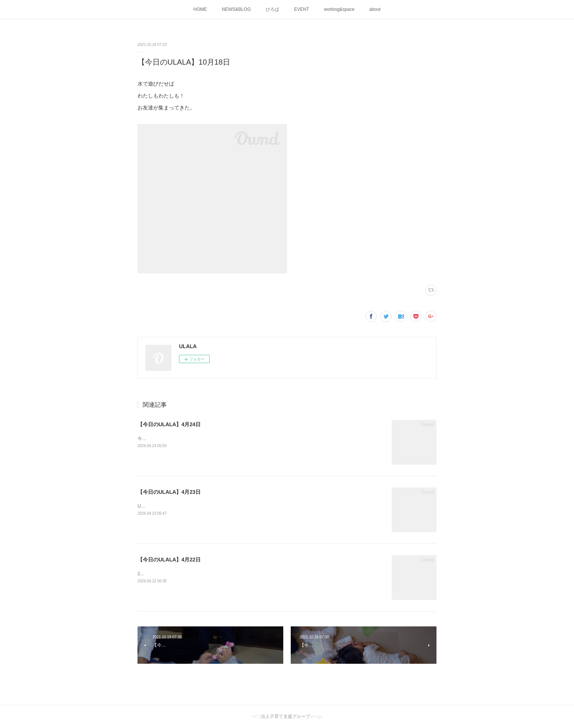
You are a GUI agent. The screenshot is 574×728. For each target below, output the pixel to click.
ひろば (272, 9)
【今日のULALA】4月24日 (169, 424)
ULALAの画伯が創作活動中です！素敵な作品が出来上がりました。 (205, 506)
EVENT (302, 9)
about (375, 9)
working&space (339, 9)
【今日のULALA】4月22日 (169, 560)
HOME (200, 9)
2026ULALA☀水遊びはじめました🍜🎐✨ (180, 574)
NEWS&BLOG (236, 9)
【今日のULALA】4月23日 (169, 492)
